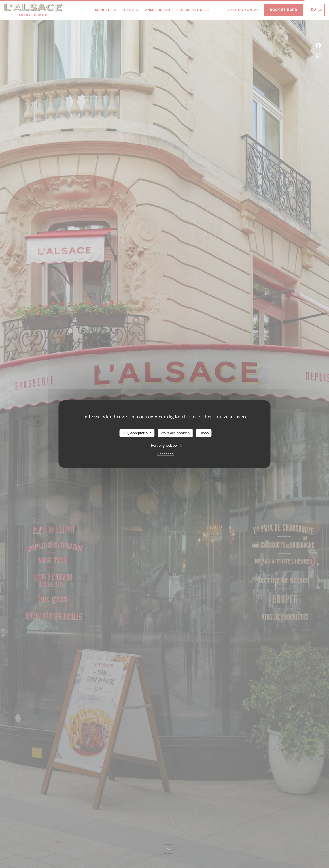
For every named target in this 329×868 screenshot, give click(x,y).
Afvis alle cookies (175, 433)
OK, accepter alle (137, 433)
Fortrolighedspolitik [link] (166, 445)
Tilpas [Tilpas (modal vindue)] (204, 433)
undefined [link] (166, 454)
